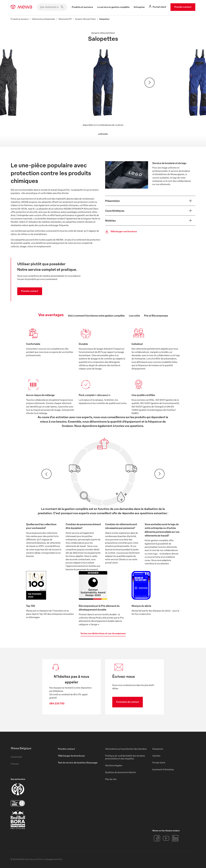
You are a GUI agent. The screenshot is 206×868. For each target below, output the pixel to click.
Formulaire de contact (128, 702)
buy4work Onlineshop (163, 769)
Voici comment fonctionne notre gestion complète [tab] (96, 315)
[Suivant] (150, 83)
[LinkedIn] (175, 838)
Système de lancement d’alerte (120, 772)
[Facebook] (157, 838)
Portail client (159, 763)
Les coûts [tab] (134, 315)
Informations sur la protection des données (126, 749)
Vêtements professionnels (43, 19)
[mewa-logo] (21, 7)
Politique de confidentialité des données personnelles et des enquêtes (125, 757)
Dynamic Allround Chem (85, 19)
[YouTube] (166, 838)
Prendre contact (183, 7)
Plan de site (111, 779)
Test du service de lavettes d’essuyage (78, 763)
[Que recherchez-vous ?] (52, 7)
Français (15, 764)
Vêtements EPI (65, 19)
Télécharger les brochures (71, 756)
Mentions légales (114, 765)
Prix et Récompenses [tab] (156, 315)
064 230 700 (57, 703)
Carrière (156, 756)
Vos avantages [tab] (51, 315)
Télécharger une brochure (120, 232)
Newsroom (158, 749)
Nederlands (16, 757)
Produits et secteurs (20, 19)
